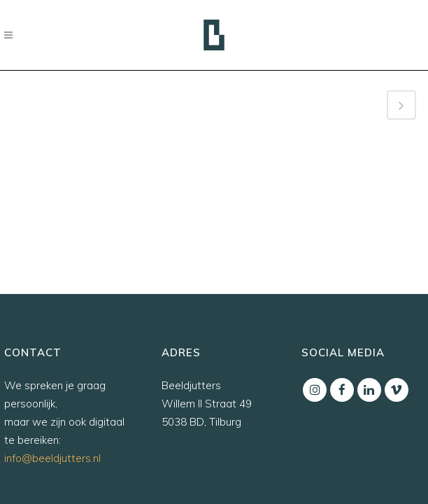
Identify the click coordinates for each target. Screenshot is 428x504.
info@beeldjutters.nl (52, 458)
